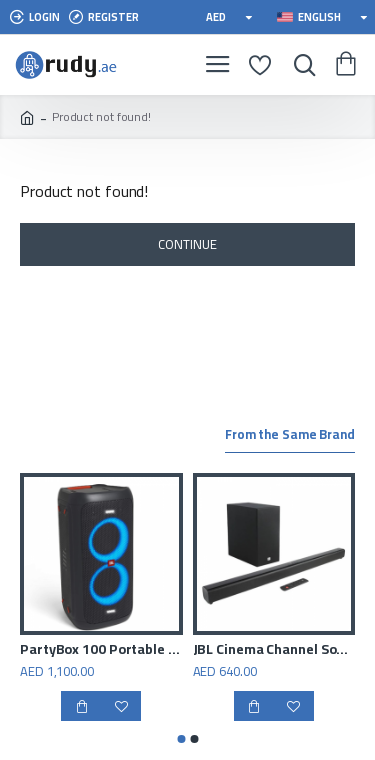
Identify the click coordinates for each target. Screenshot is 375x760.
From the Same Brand (290, 436)
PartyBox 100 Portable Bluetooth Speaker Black (101, 649)
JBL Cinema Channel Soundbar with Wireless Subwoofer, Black (274, 649)
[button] (181, 739)
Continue (187, 244)
